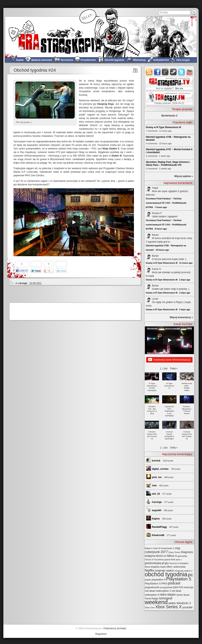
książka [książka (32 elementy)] (155, 567)
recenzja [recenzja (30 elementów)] (188, 587)
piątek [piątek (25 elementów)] (148, 580)
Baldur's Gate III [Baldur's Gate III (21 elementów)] (152, 548)
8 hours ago (161, 229)
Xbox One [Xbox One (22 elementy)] (150, 607)
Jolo (154, 486)
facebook (157, 72)
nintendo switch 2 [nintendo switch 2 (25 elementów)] (184, 571)
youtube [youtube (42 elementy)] (188, 607)
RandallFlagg (159, 527)
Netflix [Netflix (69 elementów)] (150, 570)
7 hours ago (161, 207)
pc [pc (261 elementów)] (191, 575)
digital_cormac (160, 469)
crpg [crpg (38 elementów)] (177, 548)
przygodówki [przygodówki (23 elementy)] (166, 587)
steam (173, 72)
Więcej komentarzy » (181, 317)
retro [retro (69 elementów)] (163, 594)
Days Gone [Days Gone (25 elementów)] (174, 552)
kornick (156, 461)
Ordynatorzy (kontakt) (115, 628)
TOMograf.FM (169, 98)
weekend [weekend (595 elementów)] (156, 602)
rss (149, 72)
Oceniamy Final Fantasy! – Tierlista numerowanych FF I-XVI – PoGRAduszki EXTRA (166, 203)
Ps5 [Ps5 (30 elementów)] (181, 587)
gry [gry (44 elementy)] (167, 563)
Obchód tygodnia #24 (35, 70)
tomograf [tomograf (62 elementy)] (166, 598)
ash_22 (156, 494)
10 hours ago (162, 250)
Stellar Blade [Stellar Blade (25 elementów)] (183, 595)
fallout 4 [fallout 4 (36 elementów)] (172, 556)
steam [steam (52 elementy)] (172, 595)
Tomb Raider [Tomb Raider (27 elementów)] (152, 599)
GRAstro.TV (169, 83)
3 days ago (185, 309)
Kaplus (156, 519)
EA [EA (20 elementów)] (165, 556)
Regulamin (101, 634)
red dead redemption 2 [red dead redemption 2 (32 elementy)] (158, 591)
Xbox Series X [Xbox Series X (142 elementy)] (168, 607)
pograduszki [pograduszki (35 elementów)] (152, 587)
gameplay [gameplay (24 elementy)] (182, 556)
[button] (174, 368)
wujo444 (157, 510)
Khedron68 (158, 535)
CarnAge (157, 502)
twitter (182, 72)
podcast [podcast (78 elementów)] (174, 583)
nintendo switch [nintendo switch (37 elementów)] (164, 571)
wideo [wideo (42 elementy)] (172, 603)
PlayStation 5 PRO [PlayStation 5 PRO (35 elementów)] (156, 584)
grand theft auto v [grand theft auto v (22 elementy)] (173, 560)
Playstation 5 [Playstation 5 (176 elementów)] (179, 579)
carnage (23, 283)
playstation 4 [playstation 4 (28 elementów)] (159, 580)
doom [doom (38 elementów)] (159, 556)
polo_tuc (157, 477)
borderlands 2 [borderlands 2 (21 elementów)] (167, 548)
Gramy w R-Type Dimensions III (163, 127)
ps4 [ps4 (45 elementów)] (176, 587)
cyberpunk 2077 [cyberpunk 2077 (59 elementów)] (156, 552)
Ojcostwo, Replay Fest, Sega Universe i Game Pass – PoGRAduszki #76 (168, 164)
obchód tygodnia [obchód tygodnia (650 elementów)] (166, 574)
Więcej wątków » (184, 176)
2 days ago (185, 280)
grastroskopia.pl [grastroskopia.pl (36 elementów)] (154, 563)
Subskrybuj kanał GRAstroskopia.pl (169, 360)
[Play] (74, 222)
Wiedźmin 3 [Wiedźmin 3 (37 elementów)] (184, 603)
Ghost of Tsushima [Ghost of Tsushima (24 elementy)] (154, 559)
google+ (165, 72)
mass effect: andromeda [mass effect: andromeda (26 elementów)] (173, 567)
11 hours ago (186, 263)
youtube (190, 72)
